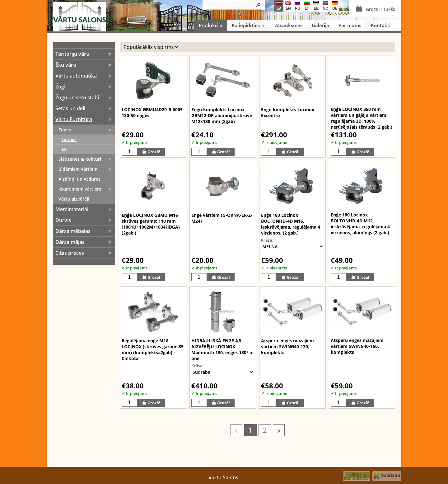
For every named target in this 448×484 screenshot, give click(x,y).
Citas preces (85, 253)
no (325, 6)
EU (64, 149)
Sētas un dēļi (85, 108)
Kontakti (381, 25)
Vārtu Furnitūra (85, 119)
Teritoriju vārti (85, 54)
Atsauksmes (289, 25)
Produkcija (211, 25)
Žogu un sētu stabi (85, 97)
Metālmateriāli (85, 209)
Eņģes (87, 130)
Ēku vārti (85, 65)
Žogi (85, 87)
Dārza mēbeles (85, 231)
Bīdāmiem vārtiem (87, 169)
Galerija (320, 25)
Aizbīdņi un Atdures (79, 179)
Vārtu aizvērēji (74, 199)
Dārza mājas (85, 242)
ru (297, 6)
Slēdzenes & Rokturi (87, 159)
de (335, 6)
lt (307, 6)
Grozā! (151, 152)
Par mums (350, 25)
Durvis (85, 220)
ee (316, 6)
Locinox (69, 140)
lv (279, 6)
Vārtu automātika (85, 76)
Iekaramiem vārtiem (87, 189)
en (288, 6)
